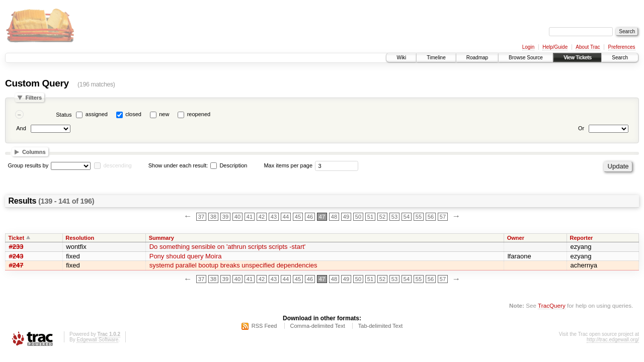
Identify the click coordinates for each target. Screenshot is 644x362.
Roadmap (477, 58)
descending (117, 165)
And (21, 128)
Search (620, 58)
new (164, 114)
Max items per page (288, 165)
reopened (199, 114)
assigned (97, 114)
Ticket (17, 238)
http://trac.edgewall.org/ (613, 340)
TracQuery (552, 305)
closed (133, 114)
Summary (162, 238)
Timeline (436, 58)
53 (394, 217)
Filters (33, 98)
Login (528, 47)
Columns (34, 152)
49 (346, 217)
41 (250, 217)
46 (310, 217)
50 (358, 217)
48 (334, 217)
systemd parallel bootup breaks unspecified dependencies (233, 265)
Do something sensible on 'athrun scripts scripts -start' (228, 247)
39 (225, 217)
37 (201, 217)
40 (237, 217)
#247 (16, 265)
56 (431, 217)
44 (286, 217)
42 (262, 217)
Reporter (582, 238)
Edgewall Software (97, 340)
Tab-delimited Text (380, 326)
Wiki (401, 58)
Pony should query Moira (186, 256)
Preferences (622, 47)
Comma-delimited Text (318, 326)
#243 (16, 256)
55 (419, 217)
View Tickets (577, 58)
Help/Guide (555, 47)
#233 (16, 247)
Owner (516, 238)
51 (370, 217)
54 (407, 217)
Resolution (80, 238)
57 (443, 217)
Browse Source (526, 58)
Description (229, 165)
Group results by (28, 165)
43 (274, 217)
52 (382, 217)
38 (213, 217)
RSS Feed (264, 326)
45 (298, 217)
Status (64, 115)
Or (581, 128)
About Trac (588, 47)
